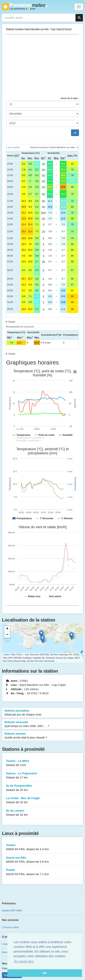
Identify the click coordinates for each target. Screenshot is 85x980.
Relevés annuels (42, 736)
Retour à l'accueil (25, 7)
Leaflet (6, 655)
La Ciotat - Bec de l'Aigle (42, 800)
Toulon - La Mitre (42, 763)
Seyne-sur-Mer (42, 860)
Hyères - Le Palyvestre (42, 776)
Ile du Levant (42, 813)
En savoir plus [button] (24, 961)
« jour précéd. (13, 147)
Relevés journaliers (42, 713)
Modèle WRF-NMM (12, 911)
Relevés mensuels (42, 724)
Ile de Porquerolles (42, 788)
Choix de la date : (70, 98)
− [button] (7, 635)
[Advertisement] (42, 65)
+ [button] (7, 629)
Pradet (42, 872)
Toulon (42, 847)
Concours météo (10, 927)
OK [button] (45, 973)
